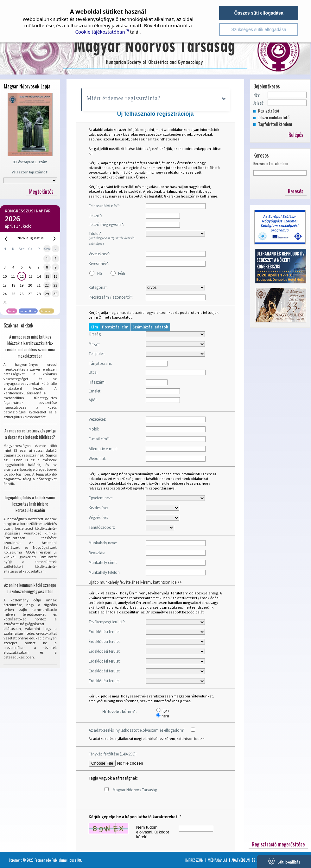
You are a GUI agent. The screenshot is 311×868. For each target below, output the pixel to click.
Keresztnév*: (99, 264)
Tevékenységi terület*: (107, 622)
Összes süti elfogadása (259, 13)
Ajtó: (93, 400)
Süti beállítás (284, 861)
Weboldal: (97, 459)
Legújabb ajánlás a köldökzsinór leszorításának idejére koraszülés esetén (30, 504)
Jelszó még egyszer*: (106, 225)
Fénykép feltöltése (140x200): (113, 754)
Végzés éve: (98, 518)
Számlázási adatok (150, 327)
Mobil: (94, 429)
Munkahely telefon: (105, 572)
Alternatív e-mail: (103, 449)
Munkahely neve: (103, 543)
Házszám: (97, 382)
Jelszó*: (95, 216)
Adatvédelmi (241, 860)
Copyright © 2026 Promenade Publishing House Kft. (45, 860)
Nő (100, 273)
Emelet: (95, 391)
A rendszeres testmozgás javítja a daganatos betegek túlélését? (30, 434)
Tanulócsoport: (102, 527)
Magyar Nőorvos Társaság (135, 790)
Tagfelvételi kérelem (275, 124)
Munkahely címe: (103, 563)
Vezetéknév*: (99, 254)
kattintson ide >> (190, 738)
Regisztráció (269, 110)
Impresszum (194, 860)
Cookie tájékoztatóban (100, 32)
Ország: (95, 334)
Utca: (93, 372)
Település (96, 354)
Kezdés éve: (98, 508)
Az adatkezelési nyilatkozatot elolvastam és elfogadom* (137, 730)
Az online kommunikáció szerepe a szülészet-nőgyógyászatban (30, 588)
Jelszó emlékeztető (274, 117)
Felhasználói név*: (104, 206)
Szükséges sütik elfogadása (259, 29)
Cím (94, 327)
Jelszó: (259, 103)
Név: (257, 95)
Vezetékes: (97, 419)
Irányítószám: (100, 363)
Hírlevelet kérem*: (119, 712)
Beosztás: (97, 553)
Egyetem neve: (101, 498)
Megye (94, 344)
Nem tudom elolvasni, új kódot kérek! (152, 832)
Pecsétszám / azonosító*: (111, 297)
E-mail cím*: (99, 439)
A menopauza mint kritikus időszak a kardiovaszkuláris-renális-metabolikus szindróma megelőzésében (30, 346)
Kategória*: (98, 287)
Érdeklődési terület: (105, 632)
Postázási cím (115, 327)
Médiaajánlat (218, 860)
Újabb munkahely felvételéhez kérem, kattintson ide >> (135, 582)
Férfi (122, 273)
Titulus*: (112, 238)
